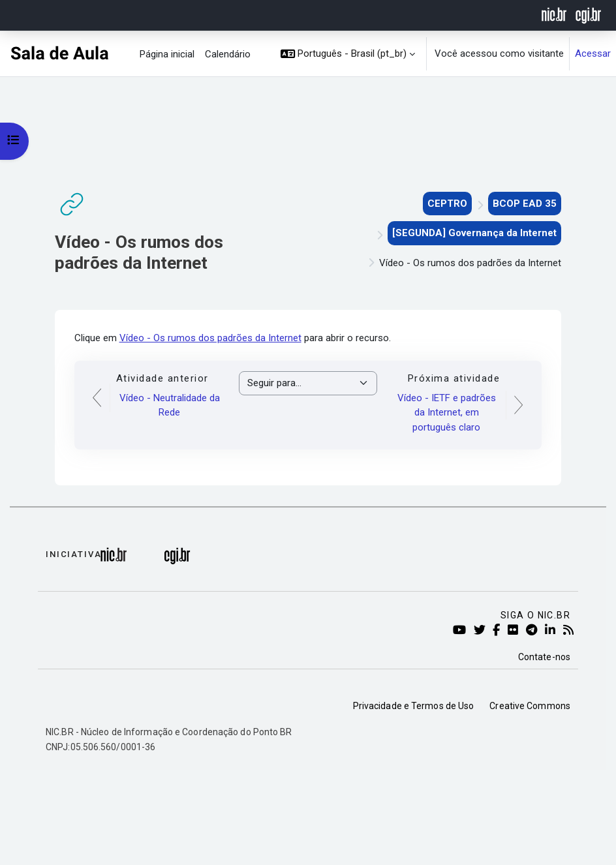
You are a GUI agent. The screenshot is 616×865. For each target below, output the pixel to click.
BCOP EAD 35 (525, 204)
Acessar (593, 53)
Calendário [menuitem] (228, 54)
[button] (348, 54)
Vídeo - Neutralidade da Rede (170, 405)
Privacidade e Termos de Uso (414, 706)
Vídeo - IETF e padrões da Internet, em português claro (447, 413)
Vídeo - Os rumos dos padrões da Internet (210, 338)
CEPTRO (447, 204)
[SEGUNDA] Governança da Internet (474, 233)
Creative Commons (530, 706)
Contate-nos (544, 657)
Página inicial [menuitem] (167, 54)
